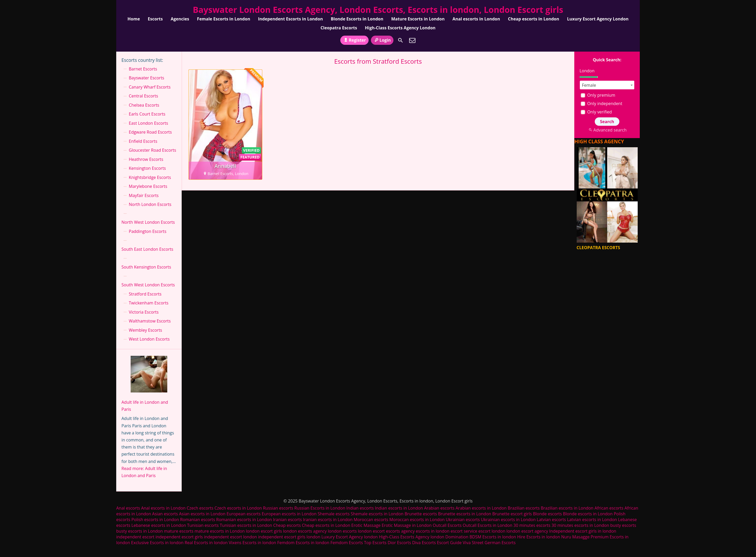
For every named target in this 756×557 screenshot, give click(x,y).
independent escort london (230, 537)
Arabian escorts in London (481, 508)
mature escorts (179, 531)
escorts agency (400, 531)
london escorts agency (305, 531)
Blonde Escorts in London (357, 19)
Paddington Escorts (148, 231)
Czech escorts (200, 508)
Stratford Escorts (145, 294)
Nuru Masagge (576, 537)
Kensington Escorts (147, 168)
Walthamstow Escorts (150, 321)
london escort (371, 531)
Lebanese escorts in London (159, 525)
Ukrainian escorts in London (508, 520)
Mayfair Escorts (144, 195)
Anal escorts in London (476, 19)
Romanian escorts (198, 520)
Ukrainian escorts (463, 520)
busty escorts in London (140, 531)
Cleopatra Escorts (339, 28)
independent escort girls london (289, 537)
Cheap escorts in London (533, 19)
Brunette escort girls (512, 514)
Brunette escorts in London (465, 514)
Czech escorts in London (238, 508)
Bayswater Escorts (146, 78)
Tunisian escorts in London (246, 525)
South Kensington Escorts (146, 267)
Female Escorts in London (224, 19)
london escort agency (527, 531)
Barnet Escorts (143, 69)
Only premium (598, 95)
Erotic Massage (366, 525)
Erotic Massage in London (407, 525)
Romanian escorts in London (244, 520)
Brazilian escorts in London (567, 508)
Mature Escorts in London (418, 19)
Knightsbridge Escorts (150, 177)
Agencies (180, 19)
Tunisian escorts (203, 525)
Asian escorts (165, 514)
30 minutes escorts (532, 525)
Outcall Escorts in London (488, 525)
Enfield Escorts (143, 141)
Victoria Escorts (144, 312)
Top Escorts (375, 543)
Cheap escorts (287, 525)
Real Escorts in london (206, 543)
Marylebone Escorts (148, 186)
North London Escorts (150, 204)
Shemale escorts (333, 514)
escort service (464, 531)
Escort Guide (449, 543)
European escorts (243, 514)
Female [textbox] (589, 85)
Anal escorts (128, 508)
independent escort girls (179, 537)
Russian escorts (278, 508)
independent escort (135, 537)
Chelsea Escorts (144, 105)
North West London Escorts (148, 222)
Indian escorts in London (399, 508)
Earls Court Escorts (147, 114)
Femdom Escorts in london (303, 543)
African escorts (609, 508)
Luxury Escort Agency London (598, 19)
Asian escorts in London (202, 514)
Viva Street (473, 543)
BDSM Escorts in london (493, 537)
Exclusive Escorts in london (157, 543)
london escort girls (264, 531)
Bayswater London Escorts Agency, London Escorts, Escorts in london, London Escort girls (378, 10)
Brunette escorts (421, 514)
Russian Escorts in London (320, 508)
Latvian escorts (551, 520)
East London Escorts (148, 123)
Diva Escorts (424, 543)
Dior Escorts (399, 543)
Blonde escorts (547, 514)
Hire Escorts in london (538, 537)
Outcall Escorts (447, 525)
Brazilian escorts (524, 508)
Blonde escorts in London (588, 514)
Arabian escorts (439, 508)
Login (382, 40)
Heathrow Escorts (146, 159)
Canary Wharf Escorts (150, 87)
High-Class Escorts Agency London (400, 28)
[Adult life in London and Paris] (149, 375)
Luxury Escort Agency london (350, 537)
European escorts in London (289, 514)
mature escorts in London (220, 531)
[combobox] (607, 85)
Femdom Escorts (347, 543)
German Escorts (500, 543)
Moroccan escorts (371, 520)
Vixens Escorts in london (252, 543)
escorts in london (433, 531)
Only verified (596, 112)
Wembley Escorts (145, 330)
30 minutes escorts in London (580, 525)
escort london (492, 531)
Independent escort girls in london (583, 531)
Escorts (155, 19)
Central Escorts (143, 96)
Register (354, 40)
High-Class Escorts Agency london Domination (424, 537)
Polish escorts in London (155, 520)
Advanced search (607, 130)
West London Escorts (149, 339)
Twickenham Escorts (149, 303)
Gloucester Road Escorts (152, 150)
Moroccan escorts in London (417, 520)
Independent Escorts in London (291, 19)
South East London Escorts (147, 249)
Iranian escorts (287, 520)
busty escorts (623, 525)
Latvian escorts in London (592, 520)
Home (134, 19)
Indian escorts (360, 508)
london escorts (342, 531)
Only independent (601, 103)
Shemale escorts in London (377, 514)
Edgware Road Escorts (150, 132)
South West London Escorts (148, 285)
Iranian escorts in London (328, 520)
